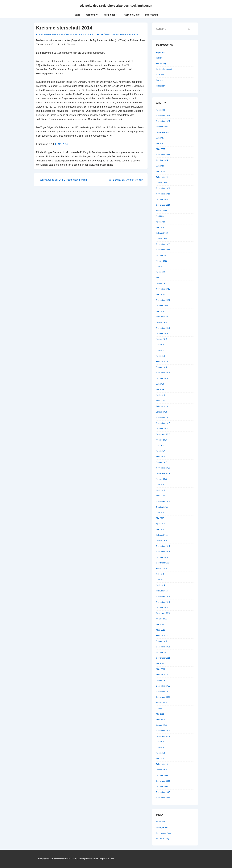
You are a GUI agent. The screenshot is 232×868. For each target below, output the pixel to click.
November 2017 (163, 423)
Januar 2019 (161, 367)
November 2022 (163, 250)
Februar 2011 (162, 719)
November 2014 (163, 552)
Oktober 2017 (162, 429)
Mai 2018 (160, 389)
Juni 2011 (160, 708)
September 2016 (163, 473)
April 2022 (160, 272)
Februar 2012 (162, 675)
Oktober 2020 (162, 306)
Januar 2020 (161, 322)
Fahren (159, 58)
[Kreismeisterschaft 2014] (88, 35)
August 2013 (161, 619)
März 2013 (161, 630)
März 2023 (161, 227)
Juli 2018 (160, 384)
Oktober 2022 (162, 255)
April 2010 (160, 753)
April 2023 (160, 222)
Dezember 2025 (163, 115)
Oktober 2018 (162, 378)
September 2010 (163, 736)
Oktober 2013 (162, 608)
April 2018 (160, 395)
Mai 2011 (160, 714)
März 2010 (161, 759)
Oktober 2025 (162, 127)
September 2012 (163, 658)
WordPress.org (162, 838)
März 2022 (161, 278)
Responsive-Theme (107, 859)
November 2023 (163, 194)
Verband (93, 14)
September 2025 (163, 132)
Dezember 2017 (163, 417)
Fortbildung (161, 63)
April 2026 (160, 110)
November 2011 (163, 692)
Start (77, 15)
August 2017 (161, 440)
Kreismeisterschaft (129, 35)
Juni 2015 (160, 513)
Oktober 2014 (162, 557)
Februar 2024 (162, 177)
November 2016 (163, 468)
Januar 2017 (161, 462)
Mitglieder (112, 14)
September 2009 (163, 781)
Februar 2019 (162, 361)
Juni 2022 (160, 267)
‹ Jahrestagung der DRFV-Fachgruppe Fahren (63, 180)
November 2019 (163, 328)
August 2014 (161, 568)
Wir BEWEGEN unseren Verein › (126, 180)
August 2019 (161, 339)
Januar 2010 (161, 770)
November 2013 (163, 602)
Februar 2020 (162, 317)
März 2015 (161, 529)
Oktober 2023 (162, 199)
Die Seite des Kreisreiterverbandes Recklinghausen (116, 6)
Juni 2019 (160, 350)
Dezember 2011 (163, 686)
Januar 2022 (161, 283)
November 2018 (163, 373)
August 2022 (161, 261)
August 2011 (161, 703)
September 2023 (163, 205)
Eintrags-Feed (162, 827)
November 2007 (163, 798)
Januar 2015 (161, 540)
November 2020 (163, 300)
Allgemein (160, 52)
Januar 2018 (161, 412)
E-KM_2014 (61, 144)
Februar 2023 (162, 233)
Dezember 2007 (163, 792)
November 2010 (163, 731)
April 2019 (160, 356)
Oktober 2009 (162, 775)
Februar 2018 (162, 406)
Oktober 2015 (162, 507)
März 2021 (161, 294)
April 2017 (160, 451)
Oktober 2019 (162, 334)
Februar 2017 (162, 457)
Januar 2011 (161, 725)
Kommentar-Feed (164, 833)
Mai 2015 (160, 518)
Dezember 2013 (163, 596)
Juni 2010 (160, 747)
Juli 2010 (160, 742)
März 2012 (161, 669)
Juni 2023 (160, 216)
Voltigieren (161, 86)
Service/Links (132, 15)
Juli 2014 (160, 574)
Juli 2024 (160, 166)
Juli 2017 (160, 445)
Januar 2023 (161, 239)
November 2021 (163, 289)
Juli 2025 (160, 138)
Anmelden (160, 822)
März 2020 (161, 311)
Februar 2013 (162, 636)
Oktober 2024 (162, 160)
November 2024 (163, 155)
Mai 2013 (160, 624)
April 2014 (160, 585)
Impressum (151, 15)
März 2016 (161, 496)
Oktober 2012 (162, 652)
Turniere (160, 80)
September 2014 (163, 563)
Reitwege (160, 75)
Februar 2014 (162, 591)
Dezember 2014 (163, 546)
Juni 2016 (160, 485)
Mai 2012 (160, 664)
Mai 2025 (160, 143)
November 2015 (163, 501)
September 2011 (163, 697)
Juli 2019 (160, 345)
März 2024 (161, 171)
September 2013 (163, 613)
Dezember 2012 (163, 647)
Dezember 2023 (163, 188)
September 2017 (163, 434)
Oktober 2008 (162, 786)
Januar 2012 (161, 680)
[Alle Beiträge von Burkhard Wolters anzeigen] (47, 35)
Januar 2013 (161, 641)
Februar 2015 (162, 535)
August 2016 (161, 479)
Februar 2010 (162, 764)
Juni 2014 (160, 580)
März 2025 (161, 149)
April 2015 (160, 524)
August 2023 (161, 211)
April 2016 (160, 490)
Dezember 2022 (163, 244)
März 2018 (161, 401)
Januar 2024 (161, 183)
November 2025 (163, 121)
